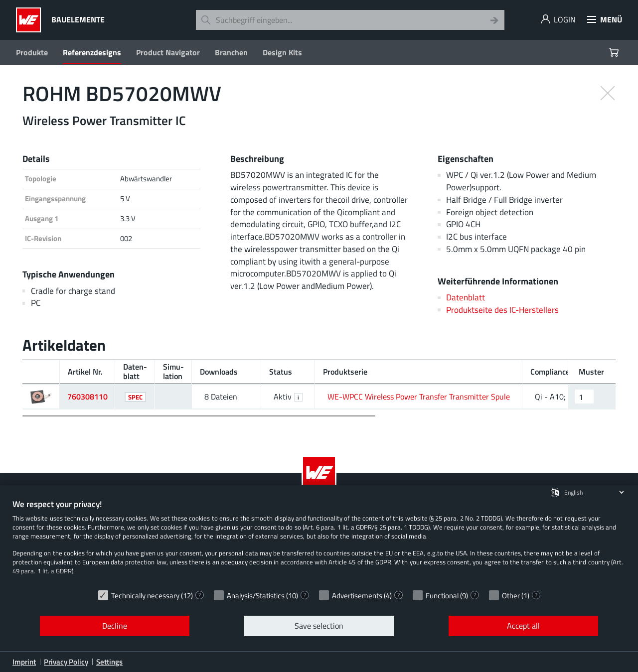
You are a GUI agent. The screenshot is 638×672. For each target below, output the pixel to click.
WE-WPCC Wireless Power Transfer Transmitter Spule (419, 397)
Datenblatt (466, 297)
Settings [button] (109, 662)
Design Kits (282, 52)
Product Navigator (168, 52)
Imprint (24, 662)
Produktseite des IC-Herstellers (502, 310)
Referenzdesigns (92, 52)
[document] (319, 541)
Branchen (231, 52)
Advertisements (357, 596)
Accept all (523, 626)
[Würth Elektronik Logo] (31, 20)
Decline (115, 626)
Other (511, 596)
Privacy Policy (66, 662)
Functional (442, 596)
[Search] (494, 20)
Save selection (319, 626)
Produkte (32, 52)
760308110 (87, 397)
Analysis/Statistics (256, 596)
